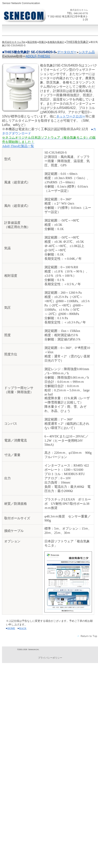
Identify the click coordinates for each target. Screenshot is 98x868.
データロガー (67, 52)
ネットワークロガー (71, 116)
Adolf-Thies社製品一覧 (18, 146)
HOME (11, 628)
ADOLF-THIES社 (38, 56)
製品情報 (32, 42)
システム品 (87, 52)
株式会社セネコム (25, 16)
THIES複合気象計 (77, 42)
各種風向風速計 (56, 42)
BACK (23, 628)
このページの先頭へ (87, 636)
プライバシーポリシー (50, 658)
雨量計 (42, 42)
